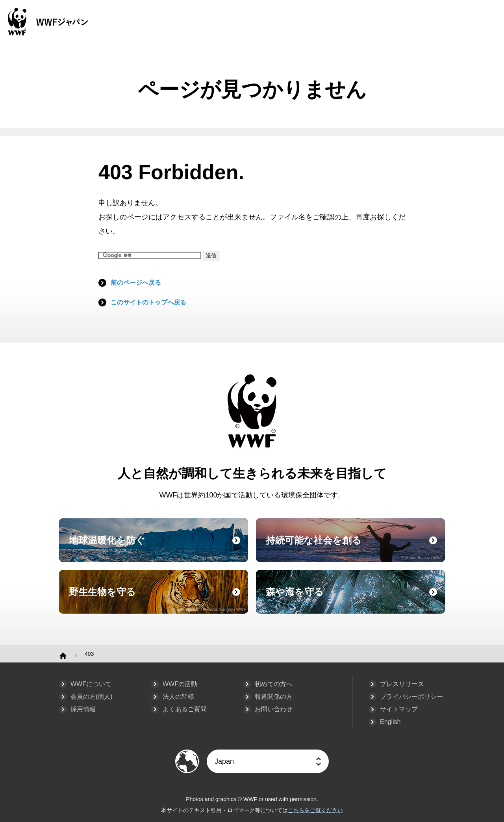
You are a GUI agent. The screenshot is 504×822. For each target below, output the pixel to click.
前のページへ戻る (136, 283)
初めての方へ (274, 684)
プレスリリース (402, 684)
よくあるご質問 (185, 709)
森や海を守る (354, 599)
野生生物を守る (157, 599)
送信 (211, 255)
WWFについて (91, 684)
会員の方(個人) (92, 697)
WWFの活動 (180, 684)
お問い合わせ (274, 709)
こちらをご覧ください (315, 810)
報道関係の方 (274, 697)
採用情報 (83, 709)
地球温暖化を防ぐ (157, 547)
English (390, 722)
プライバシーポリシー (411, 697)
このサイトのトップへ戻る (148, 302)
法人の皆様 (178, 697)
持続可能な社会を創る (354, 547)
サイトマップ (399, 709)
